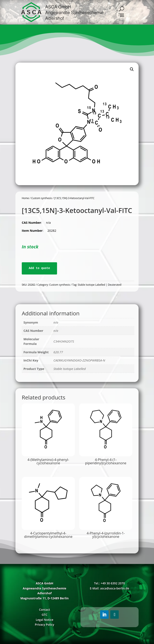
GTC (44, 615)
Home (25, 198)
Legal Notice (44, 620)
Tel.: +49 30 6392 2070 (109, 583)
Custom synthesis (41, 198)
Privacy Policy (45, 625)
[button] (132, 69)
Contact (44, 610)
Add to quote (39, 268)
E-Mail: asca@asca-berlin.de (109, 588)
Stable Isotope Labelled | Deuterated (99, 285)
